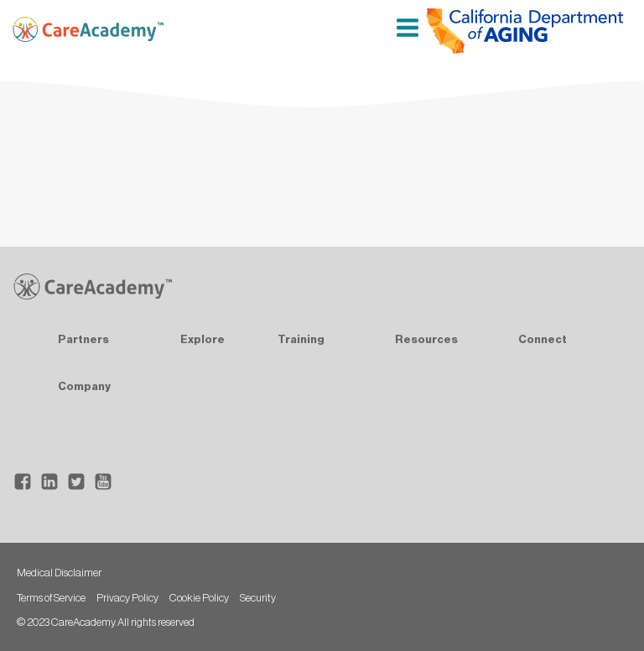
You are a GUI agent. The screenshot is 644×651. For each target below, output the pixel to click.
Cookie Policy (199, 598)
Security (258, 598)
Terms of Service (51, 598)
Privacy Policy (127, 598)
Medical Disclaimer (59, 573)
